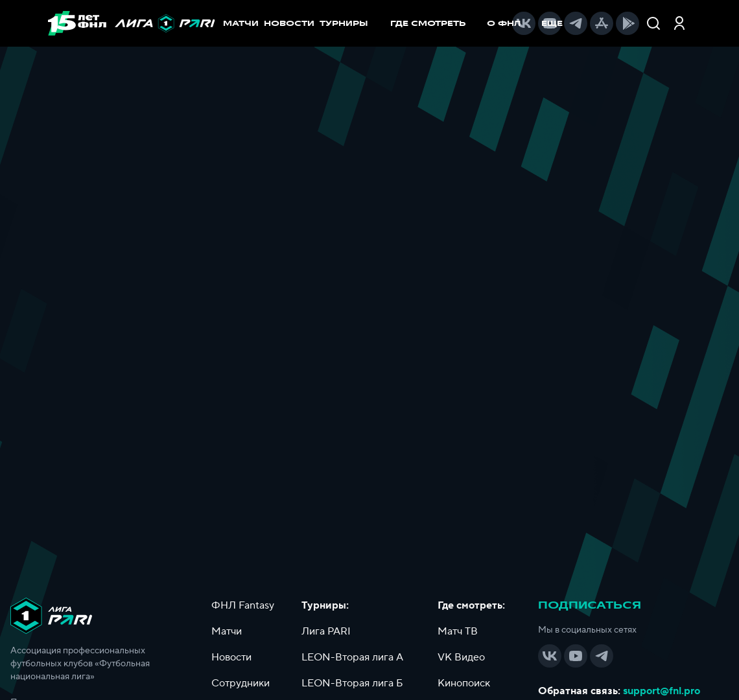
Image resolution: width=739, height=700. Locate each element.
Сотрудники (240, 683)
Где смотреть (435, 23)
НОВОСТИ (289, 23)
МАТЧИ (241, 23)
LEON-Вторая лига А (352, 657)
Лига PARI (326, 631)
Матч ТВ (458, 631)
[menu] (445, 23)
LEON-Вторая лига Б (352, 683)
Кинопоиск (464, 683)
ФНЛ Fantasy (243, 605)
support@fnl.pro (662, 691)
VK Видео (461, 657)
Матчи (227, 631)
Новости (231, 657)
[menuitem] (435, 23)
